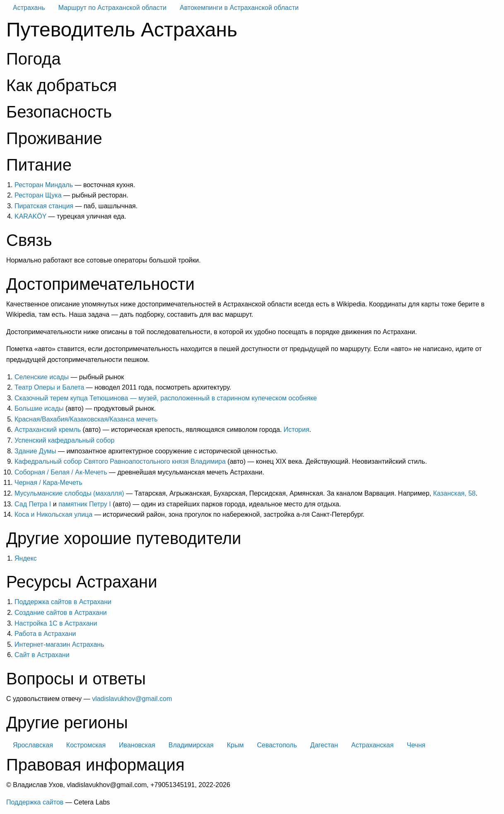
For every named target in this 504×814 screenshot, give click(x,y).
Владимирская (191, 745)
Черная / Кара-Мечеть (48, 483)
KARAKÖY (30, 216)
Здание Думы (35, 451)
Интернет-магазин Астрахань (59, 644)
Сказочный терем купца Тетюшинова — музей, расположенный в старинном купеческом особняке (166, 398)
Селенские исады (42, 377)
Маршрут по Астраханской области (112, 8)
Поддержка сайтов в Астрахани (63, 602)
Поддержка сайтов (35, 802)
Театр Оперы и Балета (49, 387)
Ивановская (137, 745)
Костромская (86, 745)
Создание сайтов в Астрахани (61, 613)
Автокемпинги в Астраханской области (239, 8)
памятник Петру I (85, 504)
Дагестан (324, 745)
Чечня (416, 745)
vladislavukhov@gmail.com (132, 699)
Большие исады (39, 408)
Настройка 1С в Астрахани (56, 623)
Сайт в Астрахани (42, 655)
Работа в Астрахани (45, 634)
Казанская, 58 (455, 493)
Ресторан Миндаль (44, 185)
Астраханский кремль (48, 430)
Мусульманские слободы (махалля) (69, 493)
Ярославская (33, 745)
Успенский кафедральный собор (64, 440)
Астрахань (29, 8)
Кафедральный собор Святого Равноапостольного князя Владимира (120, 461)
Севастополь (277, 745)
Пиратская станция (44, 206)
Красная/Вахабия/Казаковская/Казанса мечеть (86, 419)
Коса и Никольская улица (53, 514)
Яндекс (26, 558)
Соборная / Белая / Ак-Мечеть (61, 472)
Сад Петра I (33, 504)
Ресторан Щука (38, 195)
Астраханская (372, 745)
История (297, 430)
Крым (235, 745)
